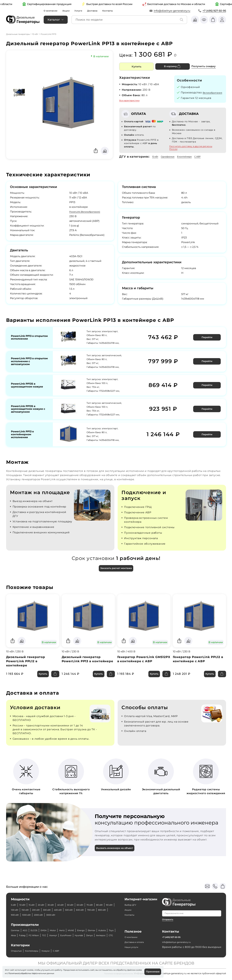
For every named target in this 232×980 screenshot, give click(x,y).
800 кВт (43, 910)
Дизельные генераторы (18, 34)
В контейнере (192, 160)
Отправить (169, 914)
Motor (61, 925)
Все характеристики (129, 100)
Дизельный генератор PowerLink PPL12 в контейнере (27, 666)
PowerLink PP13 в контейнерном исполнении (24, 438)
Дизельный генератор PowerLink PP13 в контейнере (83, 666)
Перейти (208, 341)
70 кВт (107, 900)
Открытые (18, 951)
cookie (8, 973)
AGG (28, 925)
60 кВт (95, 900)
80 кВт (15, 905)
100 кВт (40, 905)
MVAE (82, 925)
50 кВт (83, 900)
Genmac (16, 925)
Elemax (106, 925)
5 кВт (14, 900)
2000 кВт (86, 910)
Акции (70, 11)
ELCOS (38, 925)
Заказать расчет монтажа (116, 572)
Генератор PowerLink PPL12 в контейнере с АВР (199, 664)
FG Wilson (60, 930)
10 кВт (35, 34)
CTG (55, 935)
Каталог (54, 20)
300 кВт (79, 905)
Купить (136, 66)
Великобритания (193, 96)
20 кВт (47, 900)
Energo (94, 925)
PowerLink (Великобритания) (89, 215)
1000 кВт (71, 910)
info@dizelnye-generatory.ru (172, 11)
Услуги (84, 11)
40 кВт (71, 900)
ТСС (73, 930)
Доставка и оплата (137, 939)
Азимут (83, 930)
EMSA (50, 925)
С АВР (208, 160)
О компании (52, 11)
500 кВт (107, 905)
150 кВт (53, 905)
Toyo (27, 930)
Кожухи (53, 951)
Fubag (46, 930)
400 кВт (93, 905)
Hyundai (16, 935)
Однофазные (172, 160)
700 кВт (30, 910)
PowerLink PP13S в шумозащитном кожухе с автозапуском (25, 412)
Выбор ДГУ (132, 900)
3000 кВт (102, 910)
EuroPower (99, 930)
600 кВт (16, 910)
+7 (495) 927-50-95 (214, 11)
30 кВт (59, 900)
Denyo (29, 935)
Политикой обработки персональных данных (38, 973)
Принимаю (152, 971)
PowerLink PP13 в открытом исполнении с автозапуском (29, 364)
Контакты (117, 11)
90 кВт (27, 905)
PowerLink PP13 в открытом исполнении (29, 341)
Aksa (36, 930)
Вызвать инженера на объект (117, 855)
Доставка (99, 11)
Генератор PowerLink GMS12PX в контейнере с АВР (141, 666)
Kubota (16, 930)
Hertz (71, 925)
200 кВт (66, 905)
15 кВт (36, 900)
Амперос (43, 935)
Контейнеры (37, 951)
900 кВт (57, 910)
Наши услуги (133, 944)
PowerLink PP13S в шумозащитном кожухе (25, 387)
